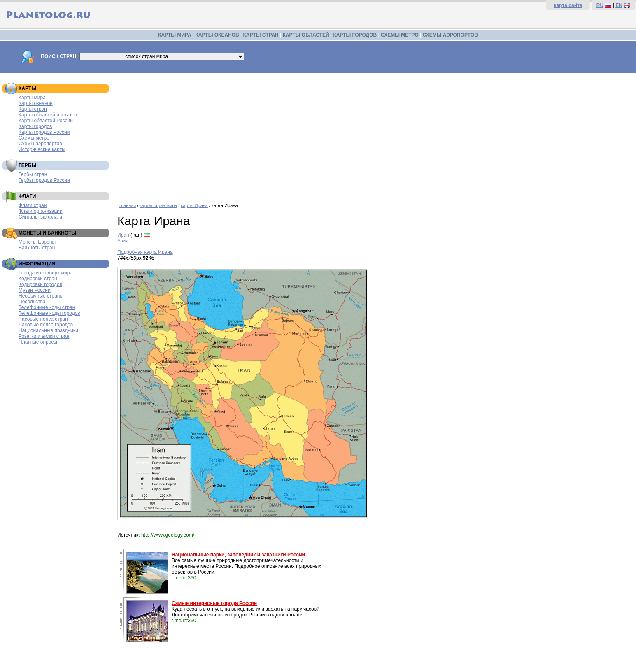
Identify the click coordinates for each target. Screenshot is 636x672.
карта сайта (568, 5)
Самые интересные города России (214, 603)
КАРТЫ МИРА (175, 35)
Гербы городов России (44, 180)
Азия (123, 241)
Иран (123, 235)
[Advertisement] (364, 135)
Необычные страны (41, 296)
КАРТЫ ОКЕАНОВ (217, 35)
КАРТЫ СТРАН (261, 35)
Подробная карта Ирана (145, 252)
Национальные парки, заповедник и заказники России (238, 555)
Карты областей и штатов (48, 115)
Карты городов (35, 126)
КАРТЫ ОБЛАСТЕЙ (306, 35)
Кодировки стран (38, 279)
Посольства (32, 302)
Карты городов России (44, 132)
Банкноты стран (37, 248)
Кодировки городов (40, 284)
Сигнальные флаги (40, 217)
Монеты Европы (37, 242)
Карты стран (33, 109)
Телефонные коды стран (47, 307)
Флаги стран (33, 205)
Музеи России (35, 290)
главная (128, 205)
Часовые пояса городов (46, 325)
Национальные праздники (48, 330)
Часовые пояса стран (43, 319)
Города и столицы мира (45, 273)
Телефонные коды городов (49, 313)
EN (619, 5)
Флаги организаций (41, 211)
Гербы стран (33, 174)
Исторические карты (42, 149)
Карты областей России (46, 121)
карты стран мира (158, 205)
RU (600, 5)
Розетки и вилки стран (44, 336)
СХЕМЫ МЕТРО (400, 35)
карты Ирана (195, 205)
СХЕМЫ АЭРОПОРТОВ (450, 35)
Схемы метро (34, 138)
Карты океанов (36, 103)
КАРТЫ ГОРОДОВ (355, 35)
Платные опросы (38, 342)
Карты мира (32, 98)
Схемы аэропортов (40, 144)
